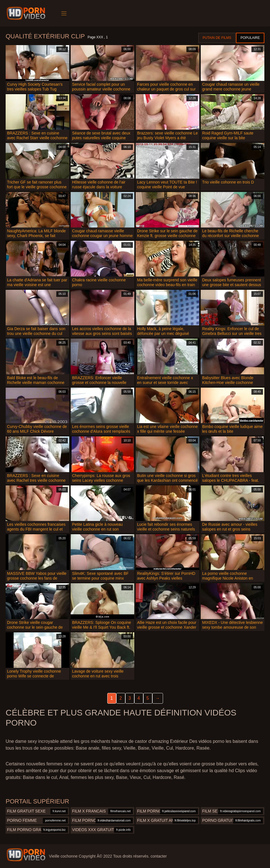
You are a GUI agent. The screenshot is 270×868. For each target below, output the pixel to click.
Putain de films (217, 38)
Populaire (250, 38)
